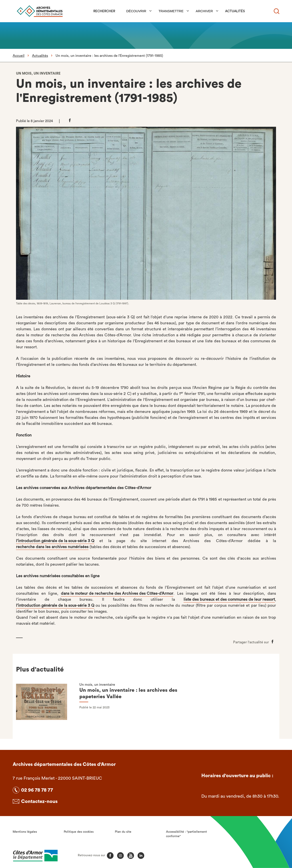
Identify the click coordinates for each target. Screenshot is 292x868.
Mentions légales (25, 832)
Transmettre (171, 11)
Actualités (235, 11)
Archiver (205, 11)
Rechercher (104, 11)
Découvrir (136, 11)
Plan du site (123, 832)
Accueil (19, 56)
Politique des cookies (79, 832)
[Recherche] (277, 11)
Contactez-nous (39, 801)
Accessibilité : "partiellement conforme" (186, 834)
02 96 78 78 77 (37, 790)
